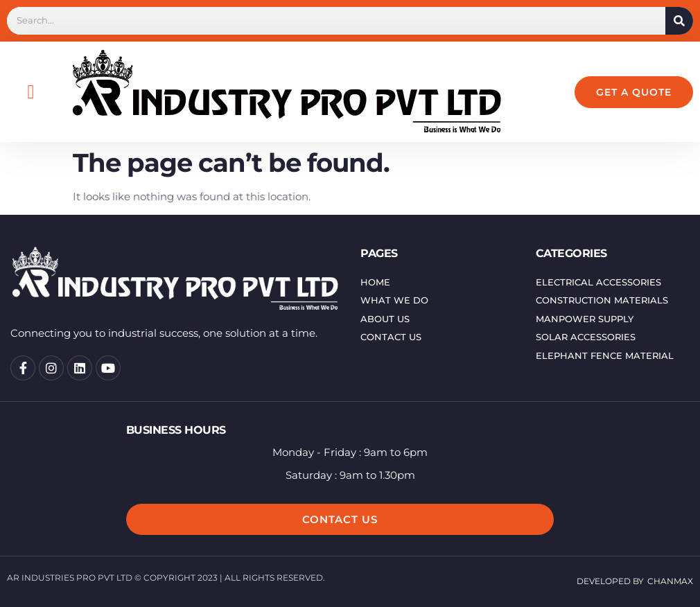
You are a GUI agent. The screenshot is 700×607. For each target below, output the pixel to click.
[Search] (679, 21)
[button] (30, 92)
